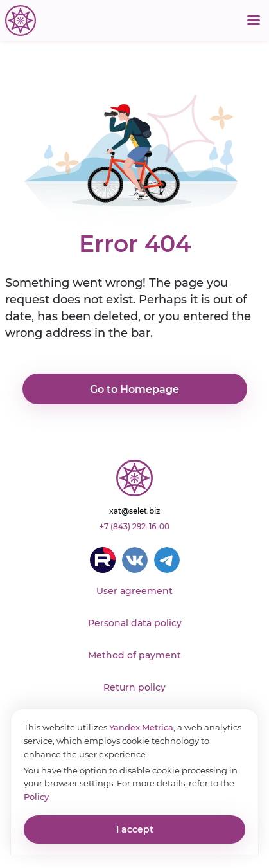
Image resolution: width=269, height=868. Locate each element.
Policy (36, 797)
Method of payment (134, 655)
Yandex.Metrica (141, 727)
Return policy (134, 687)
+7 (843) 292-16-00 (134, 526)
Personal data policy (135, 623)
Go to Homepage (134, 389)
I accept (135, 829)
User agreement (134, 591)
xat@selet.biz (134, 511)
